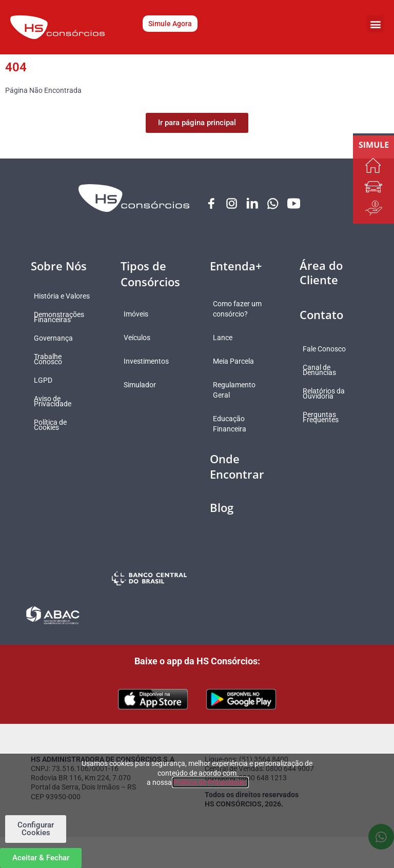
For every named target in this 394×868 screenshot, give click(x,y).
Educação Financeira (237, 435)
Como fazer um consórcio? (239, 314)
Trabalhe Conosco (55, 365)
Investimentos (153, 362)
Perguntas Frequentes (328, 418)
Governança (61, 344)
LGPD (50, 386)
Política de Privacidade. (210, 782)
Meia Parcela (241, 372)
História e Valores (56, 299)
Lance (230, 348)
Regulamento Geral (241, 401)
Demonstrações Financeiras (66, 323)
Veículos (144, 338)
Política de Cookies (57, 430)
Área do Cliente (321, 273)
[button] (375, 24)
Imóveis (143, 314)
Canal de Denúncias (327, 370)
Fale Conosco (331, 349)
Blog (222, 518)
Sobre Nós (59, 266)
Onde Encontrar (237, 477)
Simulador (147, 385)
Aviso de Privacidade (60, 407)
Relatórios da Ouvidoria (331, 394)
